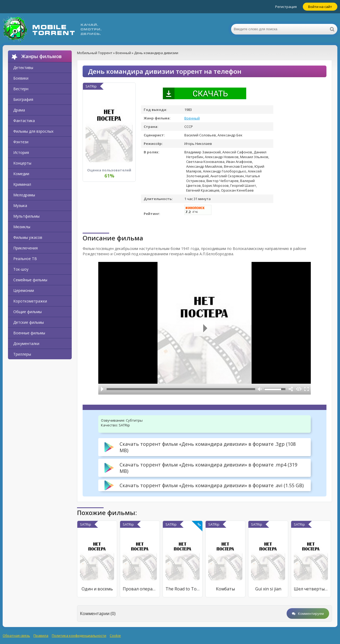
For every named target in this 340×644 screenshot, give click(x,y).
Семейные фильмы (30, 280)
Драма (19, 110)
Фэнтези (21, 142)
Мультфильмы (26, 216)
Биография (23, 99)
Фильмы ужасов (28, 237)
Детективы (23, 68)
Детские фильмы (29, 322)
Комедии (21, 174)
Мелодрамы (24, 195)
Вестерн (21, 89)
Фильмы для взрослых (33, 131)
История (21, 152)
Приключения (25, 248)
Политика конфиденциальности (79, 636)
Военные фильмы (29, 333)
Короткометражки (30, 301)
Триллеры (22, 354)
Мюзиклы (22, 227)
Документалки (26, 343)
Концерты (22, 163)
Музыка (20, 206)
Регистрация (286, 7)
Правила (41, 636)
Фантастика (24, 121)
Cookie (115, 636)
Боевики (21, 78)
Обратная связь (16, 636)
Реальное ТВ (25, 259)
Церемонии (24, 290)
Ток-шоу (21, 269)
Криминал (22, 184)
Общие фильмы (27, 312)
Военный (192, 118)
